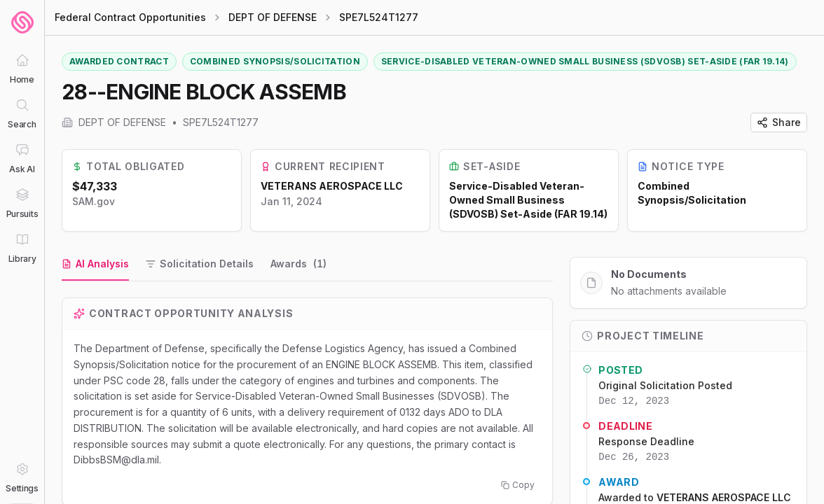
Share (779, 122)
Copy (518, 485)
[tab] (95, 265)
